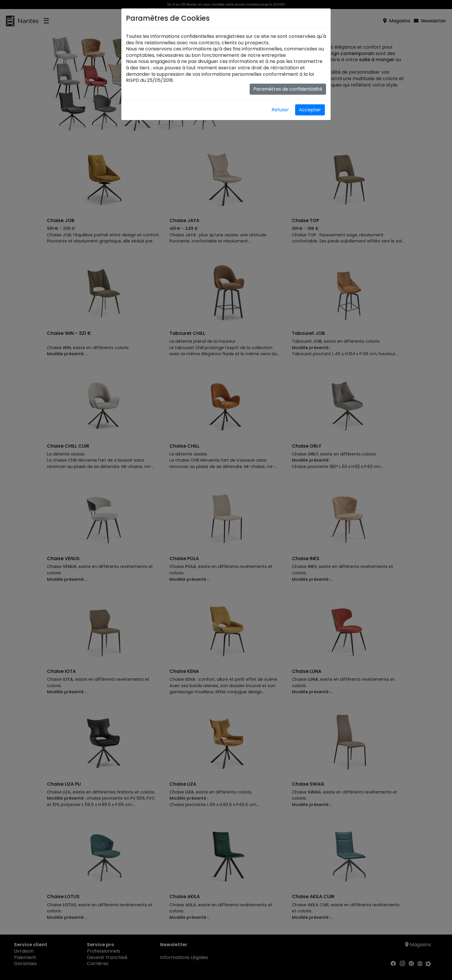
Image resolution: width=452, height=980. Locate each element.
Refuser (280, 110)
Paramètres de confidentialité (288, 89)
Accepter (310, 110)
